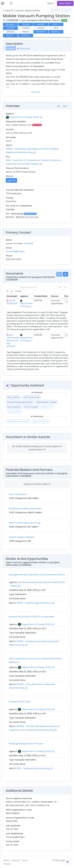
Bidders (56, 32)
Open (11, 180)
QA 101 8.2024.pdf (12, 302)
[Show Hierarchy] (41, 117)
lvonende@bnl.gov (15, 251)
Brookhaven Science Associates (25, 509)
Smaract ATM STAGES (20, 702)
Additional (26, 35)
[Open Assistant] (68, 862)
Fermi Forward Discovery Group (25, 523)
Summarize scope (31, 397)
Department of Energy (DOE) (24, 117)
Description (10, 24)
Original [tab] (11, 48)
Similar (10, 35)
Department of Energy (26, 305)
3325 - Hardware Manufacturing (33, 768)
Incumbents (41, 32)
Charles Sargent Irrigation (22, 537)
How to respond (14, 407)
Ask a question (13, 397)
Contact (16, 860)
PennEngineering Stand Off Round (26, 744)
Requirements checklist (46, 402)
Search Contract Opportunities (22, 11)
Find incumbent (31, 407)
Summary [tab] (23, 48)
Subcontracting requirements (20, 402)
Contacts (41, 24)
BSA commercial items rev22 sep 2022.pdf (13, 341)
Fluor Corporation (18, 494)
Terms (25, 860)
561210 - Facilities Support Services (34, 603)
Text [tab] (65, 106)
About (7, 860)
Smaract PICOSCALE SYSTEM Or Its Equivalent (31, 617)
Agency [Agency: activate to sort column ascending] (24, 296)
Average (10, 209)
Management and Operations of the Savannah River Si (37, 575)
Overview (26, 24)
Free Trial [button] (65, 3)
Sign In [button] (51, 3)
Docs (56, 24)
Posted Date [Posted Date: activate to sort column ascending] (41, 296)
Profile (29, 243)
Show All (35, 92)
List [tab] (58, 106)
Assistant (10, 28)
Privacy (7, 864)
